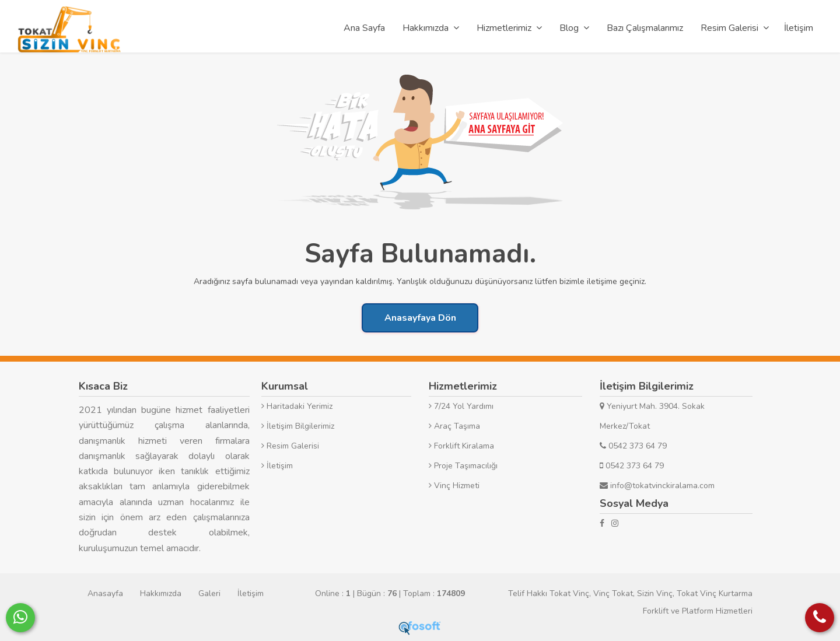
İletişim (277, 466)
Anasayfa (105, 593)
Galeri (209, 593)
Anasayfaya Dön (420, 318)
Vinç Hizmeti (454, 486)
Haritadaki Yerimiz (297, 406)
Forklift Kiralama (461, 446)
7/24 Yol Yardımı (461, 406)
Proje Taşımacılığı (463, 466)
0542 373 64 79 (633, 446)
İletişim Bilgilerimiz (298, 426)
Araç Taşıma (454, 426)
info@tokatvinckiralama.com (657, 486)
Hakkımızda (161, 593)
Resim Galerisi (290, 446)
